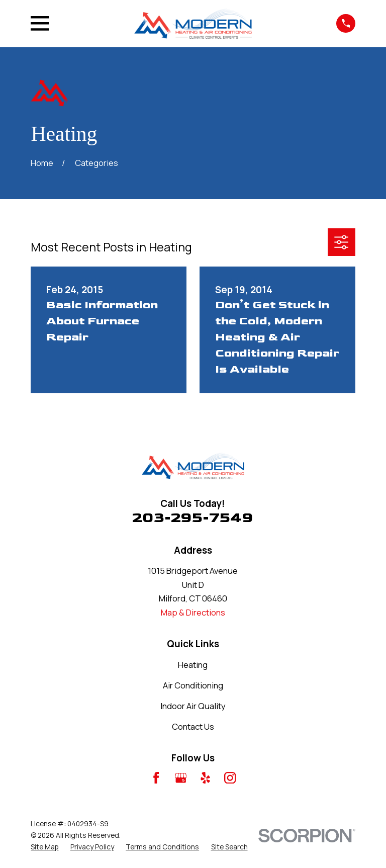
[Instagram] (230, 778)
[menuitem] (44, 847)
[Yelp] (205, 778)
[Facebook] (156, 778)
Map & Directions (193, 612)
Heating (193, 665)
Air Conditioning (193, 685)
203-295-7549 (193, 518)
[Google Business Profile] (181, 778)
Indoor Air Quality (193, 706)
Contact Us (193, 726)
